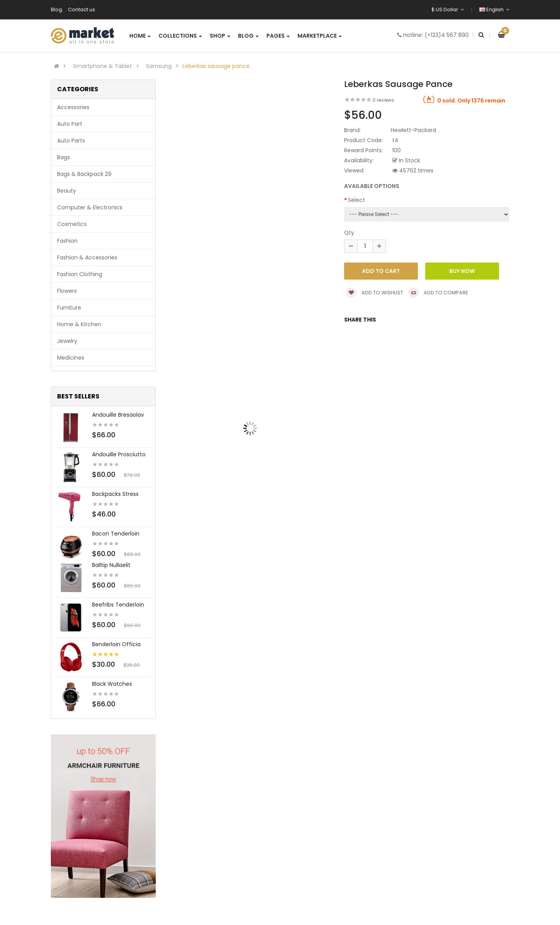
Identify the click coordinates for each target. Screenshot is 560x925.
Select (357, 200)
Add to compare (438, 293)
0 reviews (383, 100)
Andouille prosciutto (119, 454)
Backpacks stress (115, 494)
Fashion (67, 241)
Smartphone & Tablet (103, 66)
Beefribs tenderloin (118, 605)
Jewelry (67, 341)
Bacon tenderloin (116, 534)
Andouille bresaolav (118, 415)
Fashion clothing (80, 274)
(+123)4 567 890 (447, 35)
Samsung (159, 66)
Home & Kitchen (79, 324)
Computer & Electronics (90, 207)
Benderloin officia (116, 644)
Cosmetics (72, 224)
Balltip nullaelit (111, 565)
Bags (63, 157)
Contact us (82, 10)
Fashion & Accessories (87, 257)
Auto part (70, 124)
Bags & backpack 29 (84, 174)
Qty (349, 233)
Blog (57, 10)
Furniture (69, 308)
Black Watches (112, 684)
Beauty (67, 191)
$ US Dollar (448, 10)
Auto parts (71, 141)
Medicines (71, 358)
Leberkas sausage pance (216, 66)
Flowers (67, 291)
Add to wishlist (375, 293)
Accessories (73, 107)
